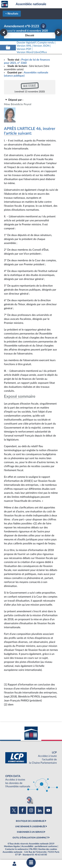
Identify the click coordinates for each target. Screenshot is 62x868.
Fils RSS (33, 849)
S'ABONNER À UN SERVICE (30, 832)
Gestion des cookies (48, 849)
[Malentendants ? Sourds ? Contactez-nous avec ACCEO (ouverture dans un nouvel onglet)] (29, 800)
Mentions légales (12, 846)
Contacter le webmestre (17, 849)
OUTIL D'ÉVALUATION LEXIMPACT (30, 838)
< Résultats (12, 14)
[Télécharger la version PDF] (43, 26)
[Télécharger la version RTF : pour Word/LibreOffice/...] (32, 52)
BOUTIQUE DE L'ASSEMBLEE (30, 821)
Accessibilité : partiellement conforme (39, 846)
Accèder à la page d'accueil (5, 4)
